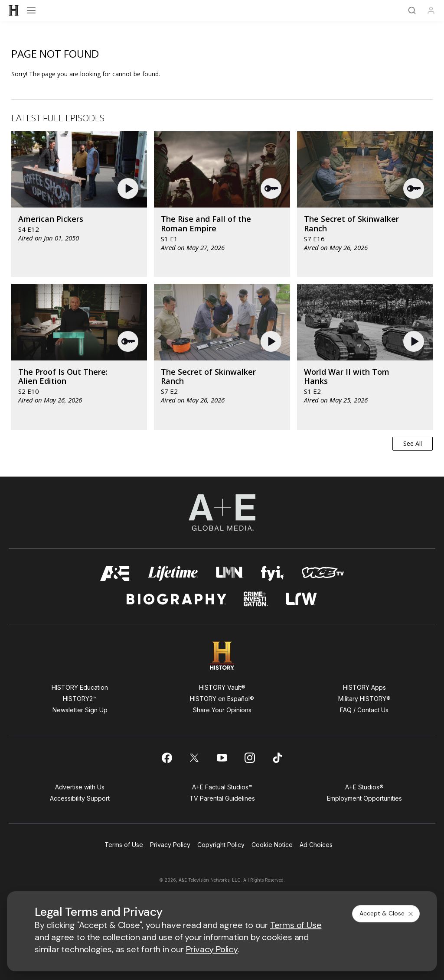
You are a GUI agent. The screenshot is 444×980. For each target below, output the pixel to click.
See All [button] (413, 443)
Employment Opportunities (364, 798)
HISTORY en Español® (222, 699)
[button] (129, 188)
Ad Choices (316, 845)
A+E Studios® (364, 787)
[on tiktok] (277, 758)
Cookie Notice (272, 845)
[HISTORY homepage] (222, 656)
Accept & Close (387, 913)
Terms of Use (124, 845)
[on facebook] (166, 758)
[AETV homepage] (115, 573)
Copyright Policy (221, 845)
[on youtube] (222, 758)
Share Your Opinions (222, 710)
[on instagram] (250, 758)
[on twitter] (194, 758)
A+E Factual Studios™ (222, 787)
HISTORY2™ (80, 699)
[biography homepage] (176, 599)
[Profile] (431, 10)
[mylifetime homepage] (173, 573)
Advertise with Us (80, 787)
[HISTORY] (14, 10)
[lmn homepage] (230, 573)
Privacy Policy (170, 845)
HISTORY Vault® (222, 687)
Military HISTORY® (364, 699)
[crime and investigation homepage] (256, 599)
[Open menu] (31, 10)
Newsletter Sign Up (80, 710)
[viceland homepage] (323, 573)
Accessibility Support (80, 798)
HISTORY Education (80, 687)
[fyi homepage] (273, 573)
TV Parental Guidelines (222, 798)
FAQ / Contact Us (364, 710)
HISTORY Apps (364, 687)
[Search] (412, 10)
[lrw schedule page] (302, 599)
